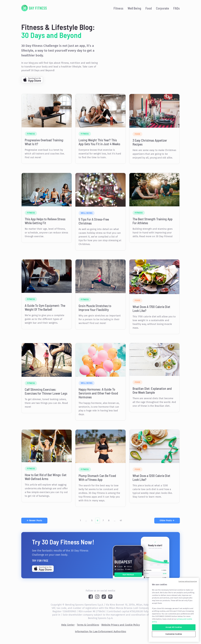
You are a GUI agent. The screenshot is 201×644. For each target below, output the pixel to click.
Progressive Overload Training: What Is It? (44, 142)
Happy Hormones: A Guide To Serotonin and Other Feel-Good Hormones (98, 393)
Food (149, 8)
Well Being (134, 8)
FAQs (176, 8)
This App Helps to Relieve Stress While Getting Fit (45, 221)
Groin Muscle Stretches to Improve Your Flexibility (95, 308)
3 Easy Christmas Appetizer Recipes (150, 142)
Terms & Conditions (88, 625)
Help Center (68, 625)
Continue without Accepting (188, 581)
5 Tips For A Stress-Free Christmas (94, 221)
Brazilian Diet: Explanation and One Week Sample (152, 390)
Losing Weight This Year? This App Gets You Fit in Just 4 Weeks (99, 142)
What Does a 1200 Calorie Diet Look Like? (151, 478)
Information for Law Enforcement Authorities (100, 632)
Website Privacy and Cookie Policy (121, 625)
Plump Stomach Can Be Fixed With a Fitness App (97, 478)
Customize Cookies (174, 634)
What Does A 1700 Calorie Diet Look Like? (151, 309)
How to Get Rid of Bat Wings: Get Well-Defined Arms (46, 477)
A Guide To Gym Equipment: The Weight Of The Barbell (45, 307)
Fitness (118, 8)
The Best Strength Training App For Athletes (153, 221)
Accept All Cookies (174, 627)
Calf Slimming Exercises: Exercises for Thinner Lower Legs (46, 391)
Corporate (163, 8)
